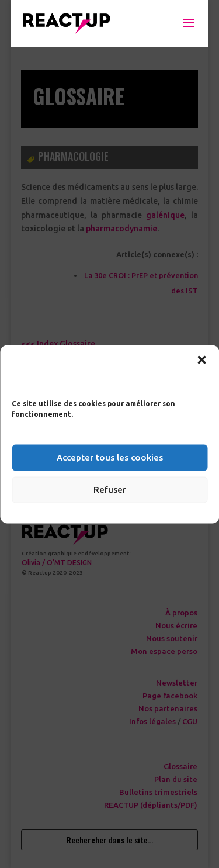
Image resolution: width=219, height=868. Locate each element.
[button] (201, 359)
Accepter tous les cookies (110, 457)
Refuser (110, 490)
